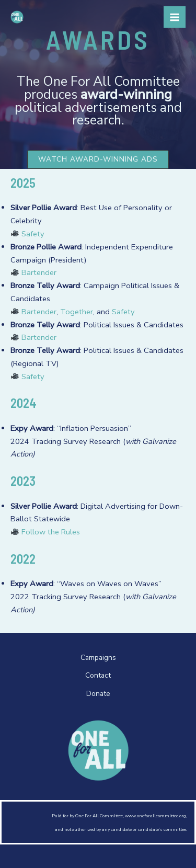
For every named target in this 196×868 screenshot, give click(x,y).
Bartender (39, 272)
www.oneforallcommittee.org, (156, 816)
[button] (98, 159)
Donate (98, 694)
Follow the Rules (51, 532)
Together (77, 312)
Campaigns (98, 658)
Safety (28, 234)
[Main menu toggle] (175, 17)
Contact (98, 675)
